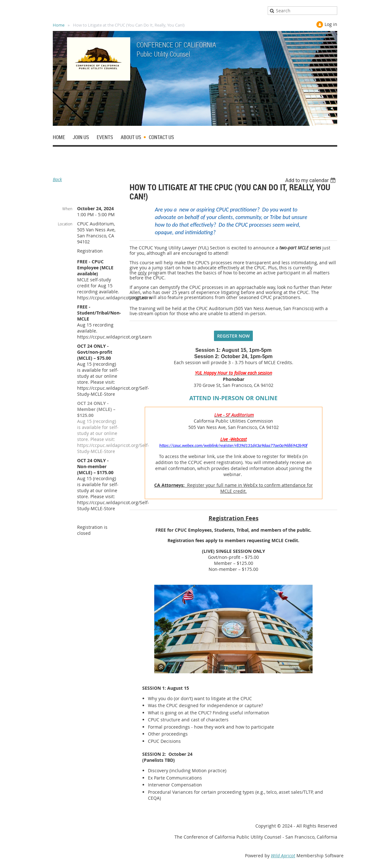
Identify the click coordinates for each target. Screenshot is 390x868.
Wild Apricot (283, 856)
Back (57, 179)
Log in (331, 24)
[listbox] (311, 180)
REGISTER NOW (233, 336)
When (67, 209)
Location (65, 224)
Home (59, 25)
